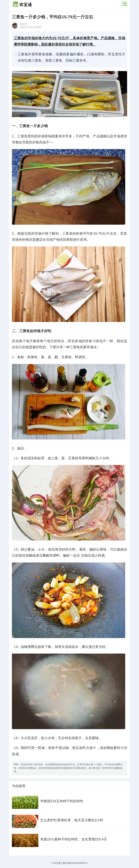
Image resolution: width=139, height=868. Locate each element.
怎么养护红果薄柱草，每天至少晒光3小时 (72, 820)
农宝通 (57, 863)
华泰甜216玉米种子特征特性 (62, 801)
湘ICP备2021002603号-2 (75, 863)
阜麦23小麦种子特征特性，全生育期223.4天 (74, 839)
